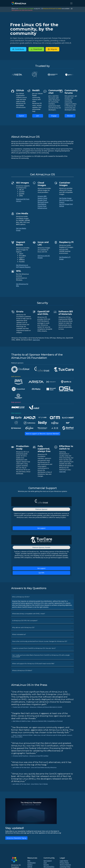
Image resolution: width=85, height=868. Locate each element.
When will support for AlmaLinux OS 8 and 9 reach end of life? (33, 664)
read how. (63, 472)
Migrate (52, 49)
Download (36, 49)
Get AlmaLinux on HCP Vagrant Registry (23, 266)
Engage (54, 116)
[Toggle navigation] (71, 3)
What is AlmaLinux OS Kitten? (22, 670)
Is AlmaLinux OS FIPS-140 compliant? (25, 621)
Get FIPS (41, 573)
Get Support (48, 861)
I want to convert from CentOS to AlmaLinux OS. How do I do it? (34, 648)
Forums (46, 865)
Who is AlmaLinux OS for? (21, 597)
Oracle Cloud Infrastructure (42, 207)
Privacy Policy (64, 863)
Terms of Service (65, 865)
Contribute (18, 49)
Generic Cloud (42, 198)
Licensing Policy (65, 867)
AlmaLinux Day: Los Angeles (26, 9)
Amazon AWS (42, 196)
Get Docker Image (65, 198)
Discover (70, 116)
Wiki (29, 861)
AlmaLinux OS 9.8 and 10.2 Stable (52, 9)
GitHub (30, 867)
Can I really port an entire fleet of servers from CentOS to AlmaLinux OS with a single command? (41, 656)
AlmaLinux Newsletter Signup (16, 838)
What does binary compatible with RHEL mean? (29, 614)
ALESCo (30, 865)
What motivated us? (19, 634)
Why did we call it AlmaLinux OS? (23, 627)
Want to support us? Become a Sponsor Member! (42, 434)
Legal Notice (64, 861)
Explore (21, 116)
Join (38, 116)
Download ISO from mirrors (23, 200)
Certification (31, 863)
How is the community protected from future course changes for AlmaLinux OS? (40, 641)
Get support (41, 528)
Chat (45, 863)
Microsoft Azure (43, 202)
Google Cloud (42, 200)
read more (36, 340)
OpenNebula (42, 204)
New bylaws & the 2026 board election (22, 10)
